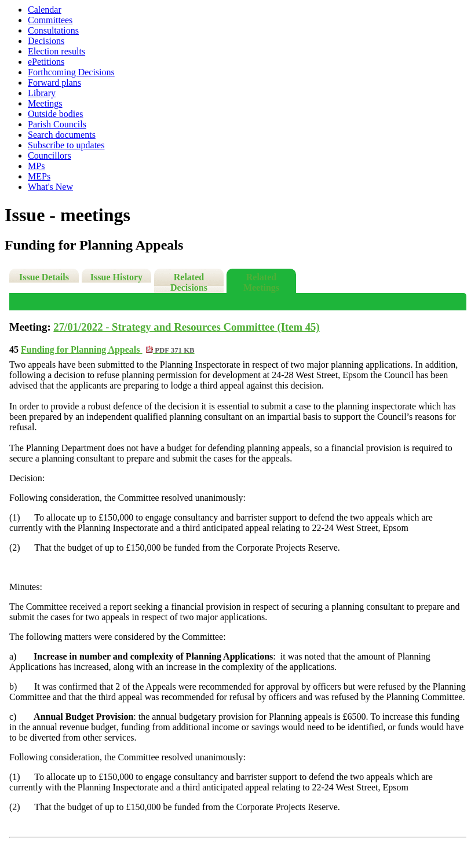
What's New (50, 187)
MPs (36, 166)
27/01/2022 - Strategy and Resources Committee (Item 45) (186, 327)
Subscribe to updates (66, 145)
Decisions (46, 41)
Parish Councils (57, 124)
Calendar (45, 10)
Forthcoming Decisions (71, 72)
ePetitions (46, 62)
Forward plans (54, 83)
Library (42, 93)
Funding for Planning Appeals (108, 349)
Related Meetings (261, 282)
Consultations (53, 30)
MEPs (39, 176)
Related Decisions (189, 282)
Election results (56, 51)
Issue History (116, 277)
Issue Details (44, 277)
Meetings (45, 103)
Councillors (50, 155)
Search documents (62, 135)
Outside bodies (56, 114)
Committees (50, 20)
